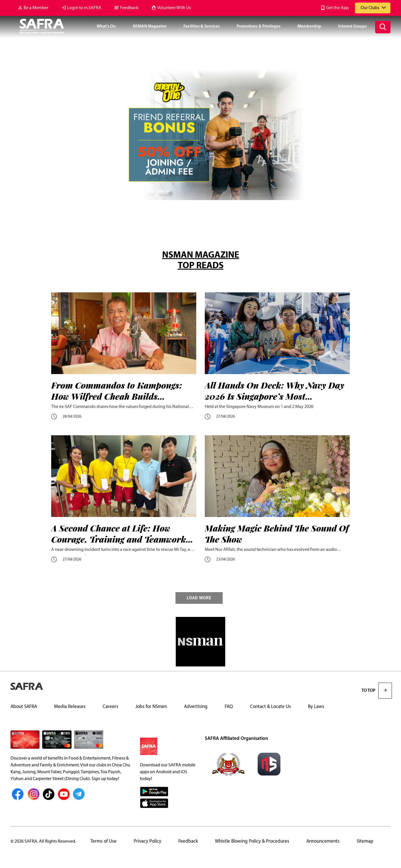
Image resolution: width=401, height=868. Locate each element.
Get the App (337, 8)
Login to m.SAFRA (84, 8)
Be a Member (36, 8)
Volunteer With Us (174, 8)
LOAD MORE (199, 598)
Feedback (129, 8)
